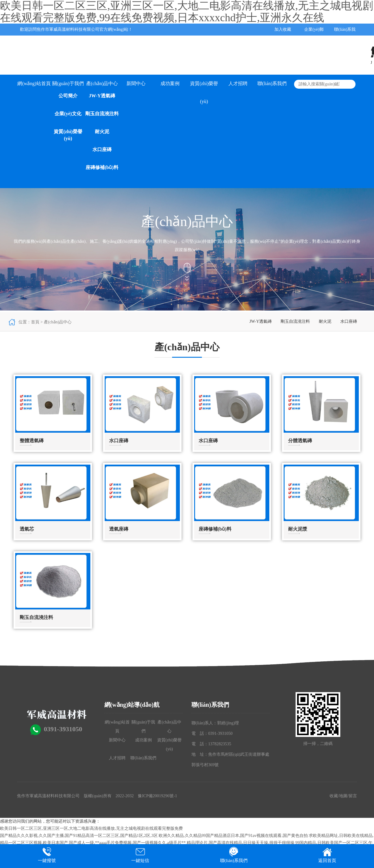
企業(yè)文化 (68, 114)
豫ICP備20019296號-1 (157, 796)
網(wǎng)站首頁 (34, 83)
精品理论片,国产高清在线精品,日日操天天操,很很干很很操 (241, 843)
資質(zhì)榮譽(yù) (68, 135)
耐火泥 (102, 132)
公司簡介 (68, 96)
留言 (353, 796)
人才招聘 (238, 83)
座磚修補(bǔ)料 (102, 167)
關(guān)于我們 (68, 83)
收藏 (334, 796)
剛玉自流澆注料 (102, 114)
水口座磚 (102, 149)
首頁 (35, 322)
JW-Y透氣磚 (102, 96)
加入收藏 (283, 29)
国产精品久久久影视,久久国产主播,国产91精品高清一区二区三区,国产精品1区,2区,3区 (79, 836)
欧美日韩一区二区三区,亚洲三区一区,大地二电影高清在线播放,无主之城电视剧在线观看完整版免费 (91, 828)
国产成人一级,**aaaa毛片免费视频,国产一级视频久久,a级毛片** (127, 843)
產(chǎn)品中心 (102, 83)
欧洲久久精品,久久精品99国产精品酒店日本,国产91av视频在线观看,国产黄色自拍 (233, 836)
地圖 (343, 796)
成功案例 (170, 83)
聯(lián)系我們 (272, 83)
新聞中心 (136, 83)
